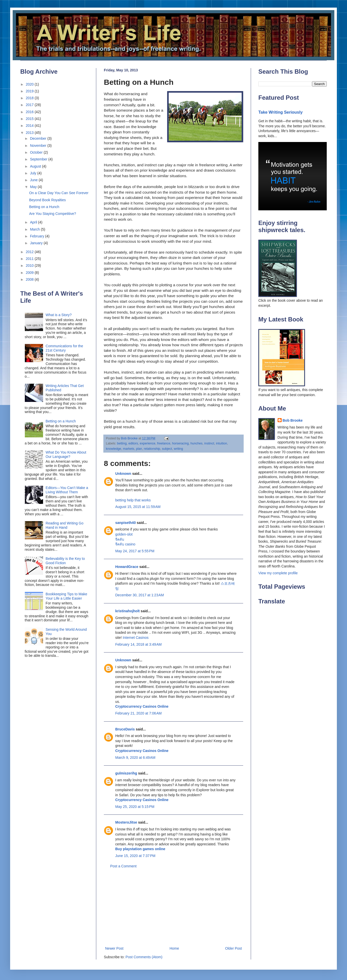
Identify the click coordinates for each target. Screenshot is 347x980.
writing (178, 449)
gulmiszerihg (126, 773)
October (37, 152)
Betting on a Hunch (44, 207)
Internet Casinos (136, 638)
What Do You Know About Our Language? (66, 454)
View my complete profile (278, 573)
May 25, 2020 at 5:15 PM (135, 807)
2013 (30, 133)
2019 (30, 91)
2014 (30, 126)
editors (133, 443)
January (37, 243)
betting (122, 443)
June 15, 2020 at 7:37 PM (135, 856)
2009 (30, 273)
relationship (152, 449)
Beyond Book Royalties (47, 200)
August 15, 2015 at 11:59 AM (138, 507)
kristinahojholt (127, 611)
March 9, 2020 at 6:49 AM (135, 758)
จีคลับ (120, 539)
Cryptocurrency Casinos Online (142, 706)
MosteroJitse (126, 822)
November (38, 146)
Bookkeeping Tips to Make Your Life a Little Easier (66, 596)
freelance (164, 443)
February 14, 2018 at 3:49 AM (138, 644)
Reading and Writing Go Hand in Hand (64, 525)
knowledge (113, 449)
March (35, 229)
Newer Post (114, 948)
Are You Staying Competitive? (53, 214)
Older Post (234, 948)
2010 (30, 266)
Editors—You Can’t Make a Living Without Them (67, 490)
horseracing (180, 443)
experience (148, 443)
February (37, 236)
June (34, 180)
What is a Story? (59, 315)
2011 (30, 259)
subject (167, 449)
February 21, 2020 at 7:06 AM (138, 713)
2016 (30, 112)
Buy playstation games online (140, 849)
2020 (30, 84)
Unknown (123, 474)
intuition (221, 443)
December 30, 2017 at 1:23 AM (140, 595)
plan (139, 449)
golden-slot (124, 534)
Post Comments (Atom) (144, 957)
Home (174, 948)
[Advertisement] (173, 907)
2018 (30, 98)
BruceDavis (125, 729)
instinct (209, 443)
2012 (30, 252)
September (39, 159)
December (38, 138)
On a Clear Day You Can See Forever (59, 193)
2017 (30, 105)
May (34, 187)
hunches (197, 443)
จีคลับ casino (125, 544)
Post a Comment (123, 866)
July (34, 173)
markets (129, 449)
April (34, 222)
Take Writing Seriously (281, 112)
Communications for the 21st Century (64, 348)
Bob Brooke (293, 420)
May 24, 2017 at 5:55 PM (135, 551)
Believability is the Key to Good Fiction (65, 561)
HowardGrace (127, 567)
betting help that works (133, 500)
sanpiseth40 (126, 523)
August (36, 166)
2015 (30, 119)
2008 (30, 279)
